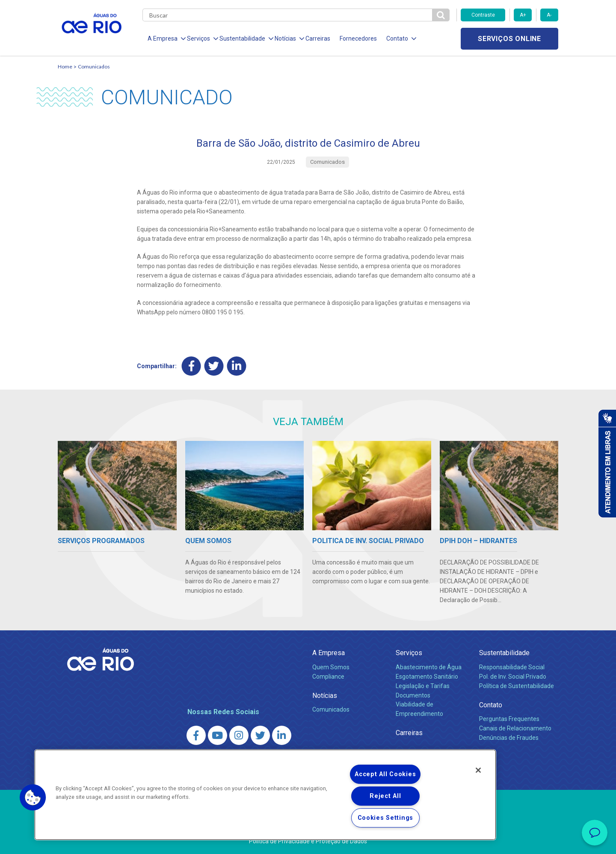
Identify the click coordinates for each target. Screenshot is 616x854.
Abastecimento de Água (429, 667)
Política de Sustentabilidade (517, 686)
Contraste (483, 15)
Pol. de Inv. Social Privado (513, 677)
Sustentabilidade (504, 653)
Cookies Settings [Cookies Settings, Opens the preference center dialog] (386, 818)
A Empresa (329, 653)
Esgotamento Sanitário (427, 677)
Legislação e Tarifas (423, 686)
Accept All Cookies (385, 774)
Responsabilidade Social (512, 667)
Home (65, 66)
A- (549, 15)
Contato (491, 705)
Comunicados (94, 66)
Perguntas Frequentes (509, 719)
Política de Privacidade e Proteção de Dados (308, 841)
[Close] (478, 770)
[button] (33, 798)
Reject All (385, 796)
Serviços (409, 653)
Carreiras (318, 38)
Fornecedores (358, 38)
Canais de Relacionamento (515, 728)
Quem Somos (331, 667)
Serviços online (509, 39)
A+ (523, 15)
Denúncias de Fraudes (509, 738)
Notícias (325, 696)
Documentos (413, 695)
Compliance (328, 677)
